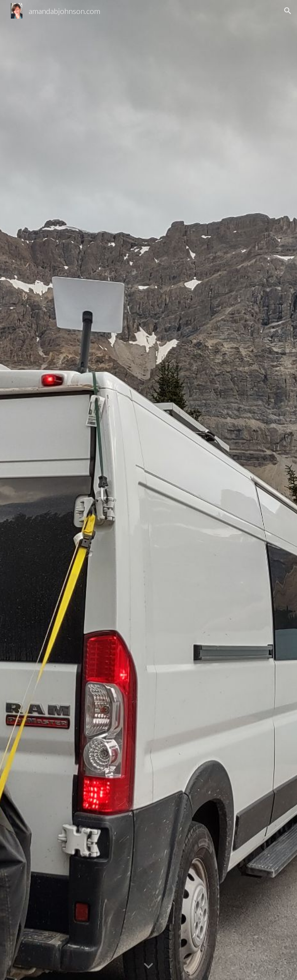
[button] (288, 11)
